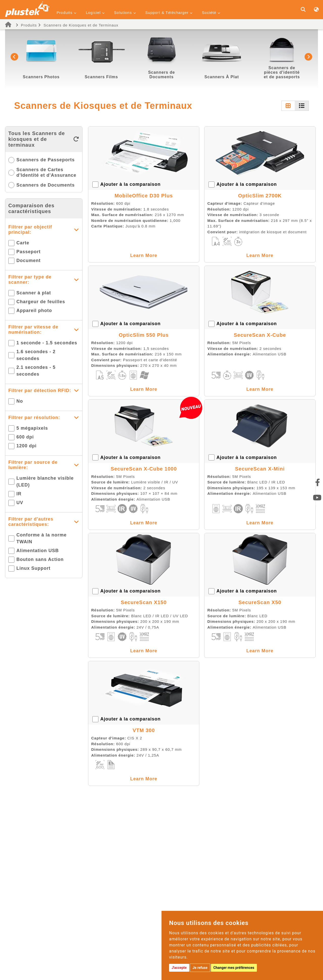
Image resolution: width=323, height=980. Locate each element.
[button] (15, 57)
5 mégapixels (32, 428)
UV (20, 503)
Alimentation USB (38, 551)
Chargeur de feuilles (41, 302)
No (20, 401)
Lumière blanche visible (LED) (45, 482)
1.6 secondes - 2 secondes (36, 355)
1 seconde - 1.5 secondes (47, 343)
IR (19, 494)
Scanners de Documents (46, 185)
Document (29, 261)
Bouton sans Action (40, 559)
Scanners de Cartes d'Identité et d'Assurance (46, 172)
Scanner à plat (34, 293)
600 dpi (25, 437)
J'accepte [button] (179, 968)
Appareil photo (34, 311)
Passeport (29, 252)
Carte (23, 243)
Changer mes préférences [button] (234, 968)
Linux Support (33, 568)
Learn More (144, 255)
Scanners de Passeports (46, 160)
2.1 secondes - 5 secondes (36, 371)
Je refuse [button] (200, 968)
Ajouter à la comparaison (131, 184)
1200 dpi (26, 446)
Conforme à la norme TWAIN (42, 538)
